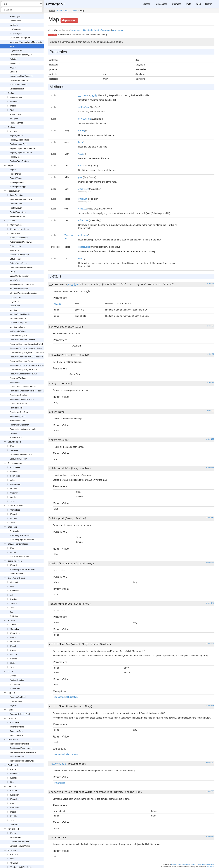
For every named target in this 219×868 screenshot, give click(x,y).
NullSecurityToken (18, 331)
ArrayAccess (76, 30)
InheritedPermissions (19, 289)
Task (12, 110)
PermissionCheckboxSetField (23, 387)
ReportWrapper (17, 178)
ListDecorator (16, 29)
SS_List (13, 68)
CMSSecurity (16, 259)
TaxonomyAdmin (17, 727)
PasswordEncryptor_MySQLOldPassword (28, 353)
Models (14, 489)
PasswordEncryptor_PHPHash (23, 370)
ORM (74, 11)
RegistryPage (16, 157)
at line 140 (210, 517)
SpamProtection (15, 561)
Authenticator (16, 97)
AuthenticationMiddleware (21, 242)
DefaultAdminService (19, 263)
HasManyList (15, 16)
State (13, 663)
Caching (14, 854)
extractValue (84, 247)
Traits (188, 4)
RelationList (15, 63)
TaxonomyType (16, 735)
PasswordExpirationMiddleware (23, 374)
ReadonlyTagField (18, 697)
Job (12, 595)
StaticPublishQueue (16, 578)
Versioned (12, 850)
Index (198, 4)
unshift (81, 166)
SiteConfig (12, 527)
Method (13, 676)
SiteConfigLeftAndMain (20, 535)
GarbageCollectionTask (20, 714)
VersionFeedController (20, 842)
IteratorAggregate (102, 30)
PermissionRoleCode (19, 412)
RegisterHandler (17, 680)
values (81, 154)
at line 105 (210, 439)
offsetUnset (84, 220)
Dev (12, 586)
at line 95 (210, 411)
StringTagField (16, 701)
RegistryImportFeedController (23, 148)
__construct (84, 95)
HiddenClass (15, 21)
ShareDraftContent (16, 506)
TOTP (10, 672)
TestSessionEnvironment (21, 748)
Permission (15, 382)
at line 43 (210, 283)
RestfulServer (14, 191)
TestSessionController (19, 744)
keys (81, 142)
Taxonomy (12, 718)
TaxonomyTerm (16, 731)
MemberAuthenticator (20, 229)
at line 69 (210, 354)
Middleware (15, 484)
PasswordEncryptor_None (21, 361)
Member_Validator (18, 327)
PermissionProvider (18, 404)
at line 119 (210, 467)
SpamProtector (16, 574)
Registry (11, 127)
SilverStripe (63, 11)
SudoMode (15, 233)
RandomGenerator (18, 421)
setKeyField (84, 107)
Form (13, 548)
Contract (14, 582)
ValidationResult (17, 89)
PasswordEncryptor (18, 335)
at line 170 (210, 603)
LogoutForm (15, 306)
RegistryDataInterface (19, 140)
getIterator (83, 235)
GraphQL (14, 863)
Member (13, 310)
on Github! (211, 867)
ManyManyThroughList (20, 38)
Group (12, 272)
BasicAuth (14, 250)
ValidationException (18, 85)
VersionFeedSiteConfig (20, 846)
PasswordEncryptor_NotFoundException (28, 365)
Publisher (14, 599)
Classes (146, 4)
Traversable (57, 764)
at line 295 (210, 836)
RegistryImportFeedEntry (21, 153)
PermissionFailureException (22, 399)
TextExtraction (14, 765)
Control (14, 791)
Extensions (15, 472)
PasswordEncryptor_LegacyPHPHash (26, 348)
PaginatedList (16, 51)
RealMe (11, 93)
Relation (13, 59)
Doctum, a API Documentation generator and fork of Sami (193, 864)
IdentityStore (15, 280)
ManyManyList (16, 33)
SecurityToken (16, 438)
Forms (13, 446)
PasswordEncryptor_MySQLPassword (26, 357)
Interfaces (176, 4)
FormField (15, 808)
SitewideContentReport (20, 557)
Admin (13, 625)
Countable (88, 30)
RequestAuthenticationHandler (23, 429)
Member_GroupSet (18, 323)
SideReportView (17, 182)
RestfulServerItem (18, 212)
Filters (13, 833)
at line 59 (210, 326)
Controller (15, 629)
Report (13, 170)
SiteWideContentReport (18, 544)
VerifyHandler (16, 689)
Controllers (15, 467)
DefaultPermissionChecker (21, 267)
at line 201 (210, 643)
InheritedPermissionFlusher (22, 284)
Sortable (13, 72)
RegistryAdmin (16, 136)
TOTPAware (15, 684)
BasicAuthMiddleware (19, 255)
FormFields (15, 476)
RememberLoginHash (19, 425)
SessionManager (15, 463)
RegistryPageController (20, 161)
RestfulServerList (17, 216)
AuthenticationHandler (19, 238)
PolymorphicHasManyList (21, 55)
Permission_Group (18, 416)
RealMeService (16, 123)
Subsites (14, 450)
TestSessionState (17, 757)
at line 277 (210, 791)
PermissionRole (17, 408)
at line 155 (210, 563)
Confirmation (16, 225)
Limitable (14, 25)
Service (14, 603)
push (81, 177)
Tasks (13, 501)
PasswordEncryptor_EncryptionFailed (26, 344)
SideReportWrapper (18, 187)
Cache (13, 769)
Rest (12, 782)
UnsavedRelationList (19, 80)
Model (13, 106)
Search (209, 4)
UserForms (12, 786)
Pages (13, 650)
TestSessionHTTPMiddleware (23, 752)
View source (118, 30)
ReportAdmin (16, 174)
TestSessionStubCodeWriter (22, 761)
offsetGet (83, 199)
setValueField (85, 119)
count (81, 259)
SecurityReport (14, 442)
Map (12, 46)
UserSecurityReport (18, 459)
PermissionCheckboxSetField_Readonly (27, 391)
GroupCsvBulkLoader (19, 276)
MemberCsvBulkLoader (20, 314)
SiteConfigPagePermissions (22, 540)
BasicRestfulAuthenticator (21, 199)
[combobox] (22, 10)
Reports (11, 165)
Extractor (14, 778)
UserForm (14, 825)
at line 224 (210, 705)
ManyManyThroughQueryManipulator (26, 42)
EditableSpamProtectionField (23, 569)
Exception (14, 119)
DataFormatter (17, 195)
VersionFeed (13, 829)
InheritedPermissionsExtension (23, 293)
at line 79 (210, 383)
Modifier (14, 816)
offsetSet (83, 209)
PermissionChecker (18, 395)
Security (11, 221)
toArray (82, 130)
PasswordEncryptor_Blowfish (23, 340)
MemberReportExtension (21, 455)
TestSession (13, 740)
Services (14, 497)
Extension (15, 102)
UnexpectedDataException (21, 76)
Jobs (12, 480)
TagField (11, 693)
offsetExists (84, 189)
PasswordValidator (18, 378)
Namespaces (161, 4)
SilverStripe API (56, 4)
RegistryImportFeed (18, 144)
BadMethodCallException (66, 697)
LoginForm (14, 301)
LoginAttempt (16, 297)
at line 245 (210, 763)
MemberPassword (18, 318)
